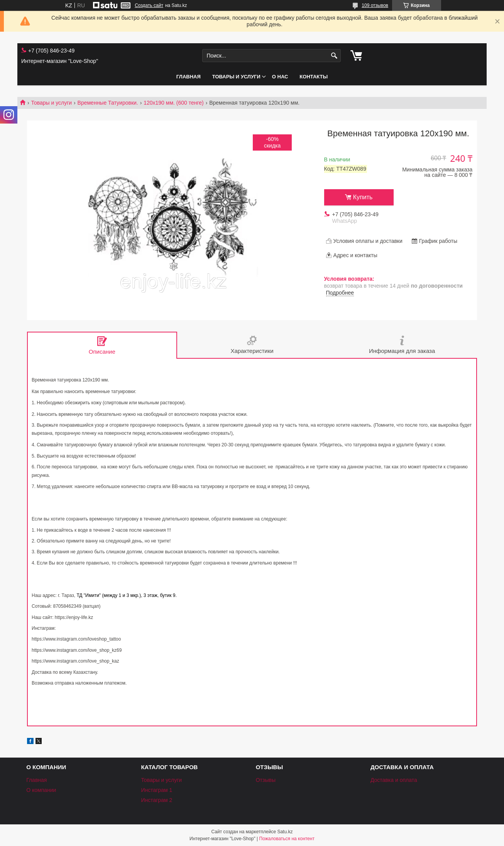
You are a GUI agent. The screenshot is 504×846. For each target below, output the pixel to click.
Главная (189, 77)
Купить (363, 197)
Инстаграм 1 (156, 790)
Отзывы (266, 780)
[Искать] (334, 56)
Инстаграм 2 (156, 800)
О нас (280, 77)
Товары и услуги (236, 77)
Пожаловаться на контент (287, 839)
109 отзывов (375, 5)
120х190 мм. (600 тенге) (174, 103)
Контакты (314, 77)
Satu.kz (285, 832)
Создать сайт (149, 5)
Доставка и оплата (394, 780)
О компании (41, 790)
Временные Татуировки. (108, 103)
